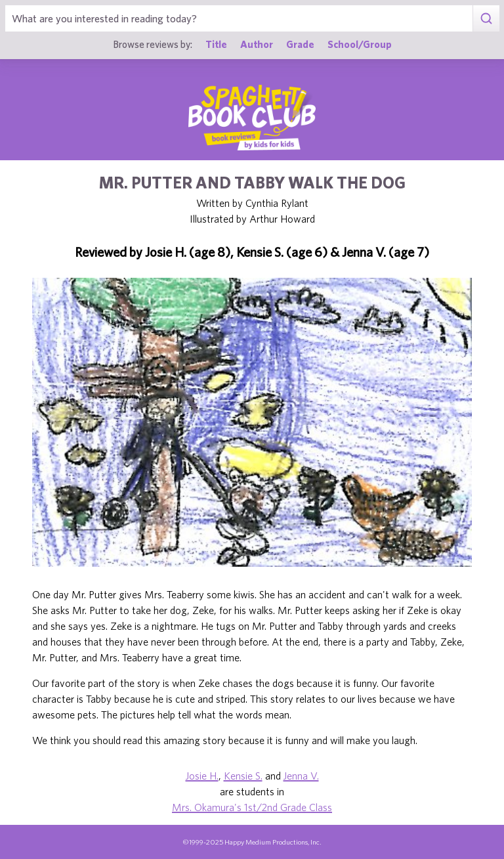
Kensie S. (243, 776)
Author (257, 44)
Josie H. (202, 776)
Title (216, 44)
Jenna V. (301, 776)
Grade (300, 44)
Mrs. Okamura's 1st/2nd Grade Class (252, 807)
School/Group (360, 44)
